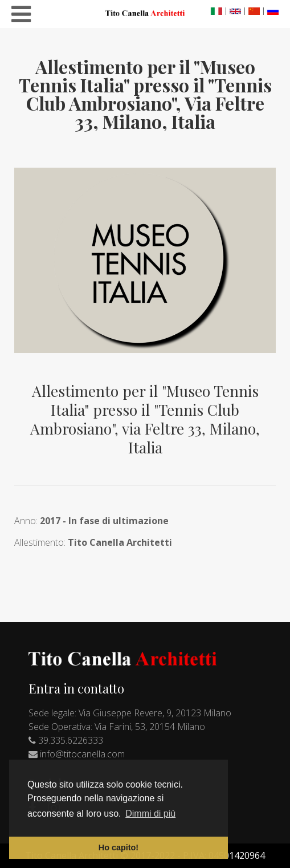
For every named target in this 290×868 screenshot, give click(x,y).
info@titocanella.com (82, 754)
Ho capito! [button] (119, 847)
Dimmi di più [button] (150, 814)
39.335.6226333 (71, 740)
